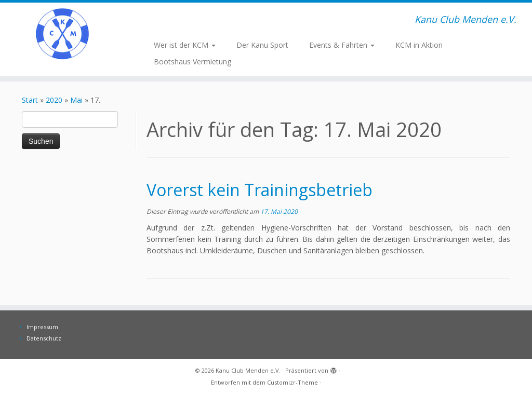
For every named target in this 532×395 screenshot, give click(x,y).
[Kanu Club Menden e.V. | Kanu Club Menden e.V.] (62, 34)
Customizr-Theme (292, 382)
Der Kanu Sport (262, 45)
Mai (76, 100)
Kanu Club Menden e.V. (248, 370)
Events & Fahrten (342, 45)
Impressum (42, 327)
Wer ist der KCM (185, 45)
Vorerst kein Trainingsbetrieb (260, 190)
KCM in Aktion (419, 45)
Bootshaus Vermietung (192, 62)
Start (30, 100)
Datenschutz (44, 338)
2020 (54, 100)
